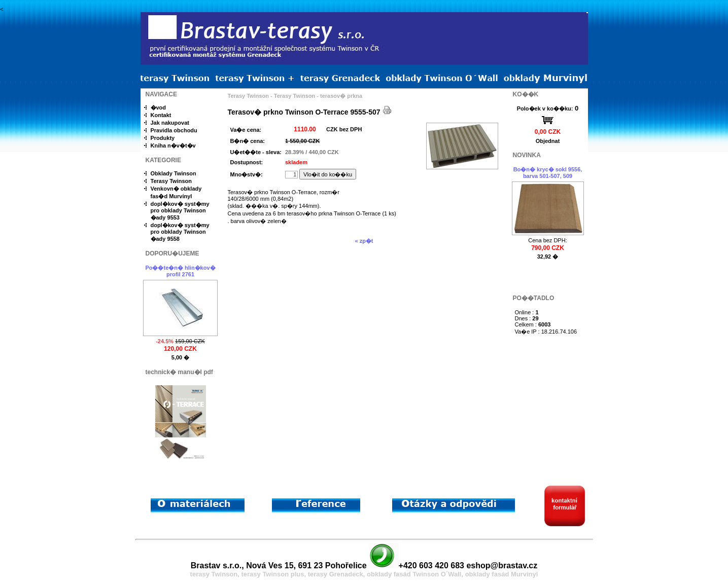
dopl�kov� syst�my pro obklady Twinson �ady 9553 (180, 211)
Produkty (163, 138)
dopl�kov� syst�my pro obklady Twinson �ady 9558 (180, 232)
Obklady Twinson (174, 173)
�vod (159, 107)
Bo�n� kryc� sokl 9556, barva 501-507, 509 (548, 173)
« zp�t (364, 241)
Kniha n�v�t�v (173, 145)
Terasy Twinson (171, 181)
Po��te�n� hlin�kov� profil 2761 (180, 271)
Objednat (548, 141)
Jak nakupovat (170, 123)
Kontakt (161, 115)
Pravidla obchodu (174, 130)
